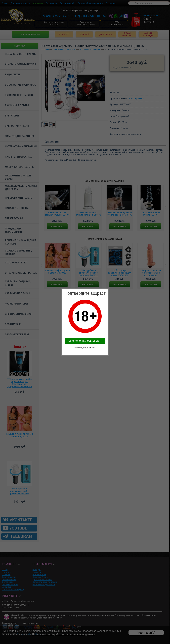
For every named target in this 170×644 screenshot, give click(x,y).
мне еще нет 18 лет (85, 348)
